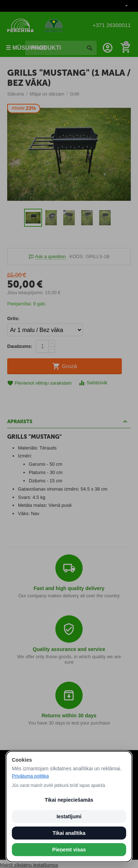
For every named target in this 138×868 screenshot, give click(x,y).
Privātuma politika (30, 776)
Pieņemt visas (69, 850)
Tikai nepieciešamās (69, 800)
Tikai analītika (69, 833)
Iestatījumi (69, 816)
